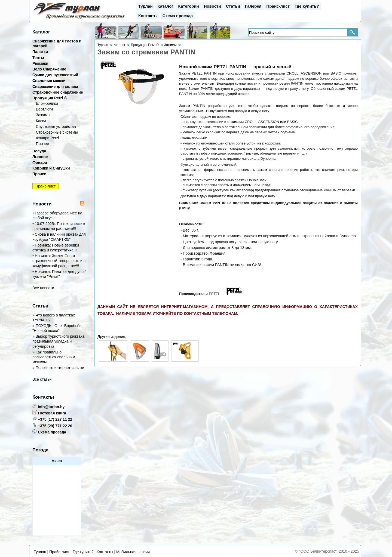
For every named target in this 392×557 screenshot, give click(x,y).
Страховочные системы (57, 132)
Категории (189, 6)
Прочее (42, 144)
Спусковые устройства (56, 127)
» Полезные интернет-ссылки (58, 368)
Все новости (43, 288)
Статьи (233, 6)
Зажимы (43, 115)
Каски (41, 121)
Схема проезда (178, 16)
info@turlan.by (51, 407)
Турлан (145, 6)
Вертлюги (44, 109)
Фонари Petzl (48, 138)
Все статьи (42, 379)
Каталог (165, 6)
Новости (212, 6)
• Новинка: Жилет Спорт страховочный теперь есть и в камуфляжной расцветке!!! (59, 261)
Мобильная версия (133, 552)
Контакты (148, 16)
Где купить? (307, 6)
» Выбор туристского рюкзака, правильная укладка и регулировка (59, 341)
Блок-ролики (47, 103)
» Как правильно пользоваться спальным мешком (54, 357)
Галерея (253, 6)
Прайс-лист (278, 6)
